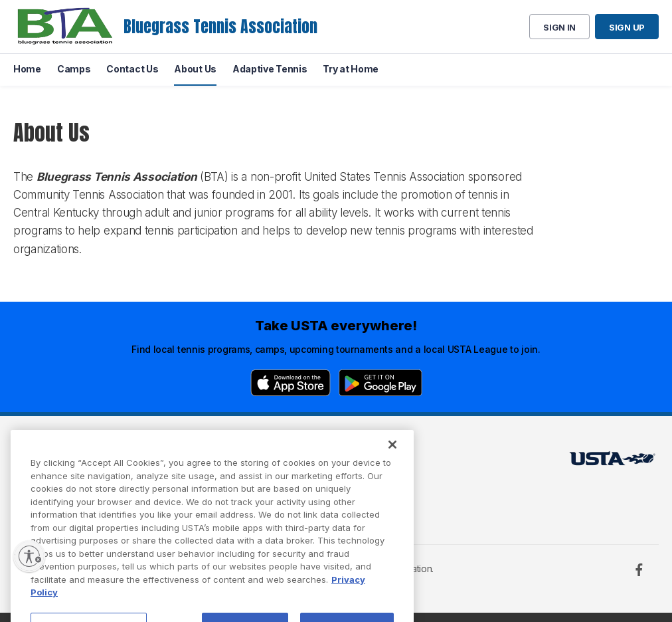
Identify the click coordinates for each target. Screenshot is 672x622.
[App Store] (291, 383)
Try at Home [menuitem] (351, 69)
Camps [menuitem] (74, 69)
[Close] (392, 465)
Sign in (559, 27)
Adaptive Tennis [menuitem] (270, 69)
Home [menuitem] (27, 69)
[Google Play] (380, 383)
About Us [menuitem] (195, 69)
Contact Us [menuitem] (132, 69)
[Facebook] (639, 570)
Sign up (627, 27)
